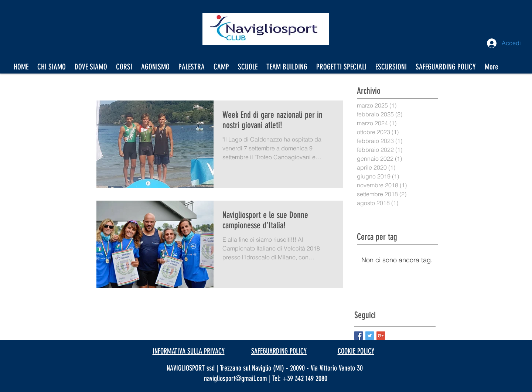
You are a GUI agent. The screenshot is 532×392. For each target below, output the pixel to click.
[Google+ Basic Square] (381, 336)
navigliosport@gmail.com (236, 378)
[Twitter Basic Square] (370, 336)
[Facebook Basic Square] (359, 336)
